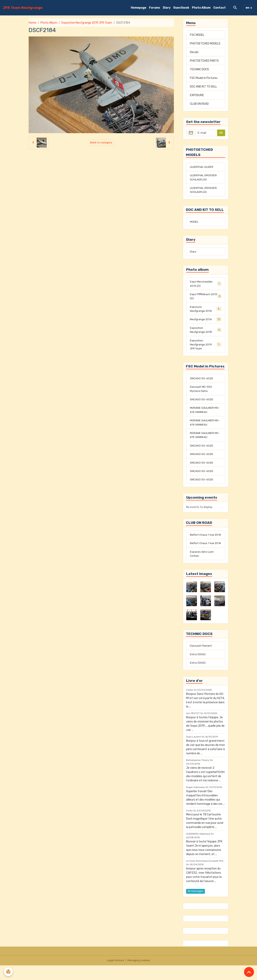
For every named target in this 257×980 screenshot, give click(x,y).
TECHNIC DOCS (199, 69)
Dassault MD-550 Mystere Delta (201, 392)
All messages (196, 906)
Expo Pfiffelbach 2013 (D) (206, 298)
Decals (194, 52)
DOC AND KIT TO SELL (203, 87)
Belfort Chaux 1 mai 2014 (203, 542)
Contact (220, 8)
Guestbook (181, 8)
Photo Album (201, 8)
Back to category (101, 142)
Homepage (139, 8)
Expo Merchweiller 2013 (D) (206, 285)
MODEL (194, 223)
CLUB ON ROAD (199, 104)
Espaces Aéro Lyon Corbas (202, 568)
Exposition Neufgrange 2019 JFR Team (87, 23)
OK (221, 133)
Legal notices (116, 975)
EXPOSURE (197, 95)
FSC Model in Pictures (204, 78)
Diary (167, 8)
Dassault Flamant (201, 660)
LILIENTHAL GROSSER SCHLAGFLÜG (204, 178)
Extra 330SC (198, 669)
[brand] (23, 8)
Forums (155, 8)
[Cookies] (9, 972)
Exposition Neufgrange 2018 (206, 332)
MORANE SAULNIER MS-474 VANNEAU (205, 414)
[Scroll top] (249, 972)
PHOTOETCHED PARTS (204, 61)
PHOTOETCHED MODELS (205, 44)
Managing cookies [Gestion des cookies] (139, 975)
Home (32, 23)
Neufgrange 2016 (206, 321)
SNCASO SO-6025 (202, 381)
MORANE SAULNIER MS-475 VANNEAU (205, 439)
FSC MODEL (197, 35)
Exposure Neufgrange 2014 (206, 311)
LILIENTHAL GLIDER (202, 167)
